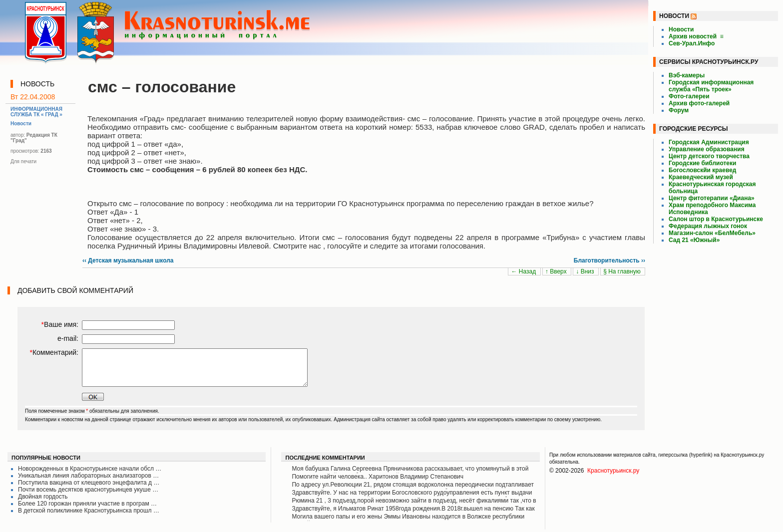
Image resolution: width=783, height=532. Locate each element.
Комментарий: (54, 352)
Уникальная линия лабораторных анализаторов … (88, 476)
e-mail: (68, 338)
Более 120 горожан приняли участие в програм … (87, 504)
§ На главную (623, 271)
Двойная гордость (43, 497)
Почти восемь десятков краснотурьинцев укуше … (88, 490)
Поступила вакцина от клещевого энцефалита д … (89, 483)
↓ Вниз (586, 271)
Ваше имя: (60, 324)
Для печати (23, 161)
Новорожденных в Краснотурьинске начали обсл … (90, 469)
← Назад (524, 271)
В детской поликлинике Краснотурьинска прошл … (89, 511)
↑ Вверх (557, 271)
